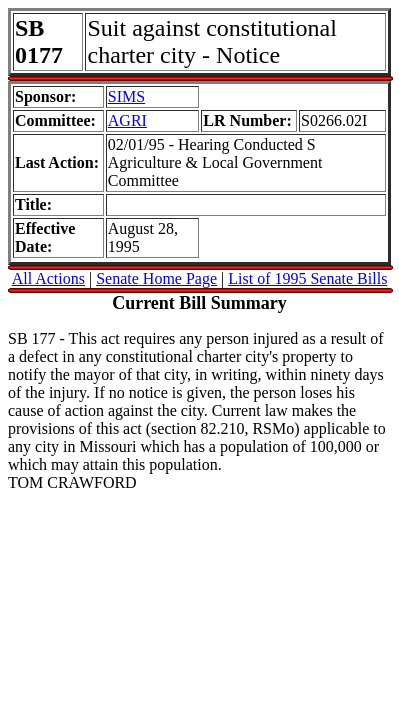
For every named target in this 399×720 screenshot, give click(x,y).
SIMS (126, 96)
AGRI (127, 120)
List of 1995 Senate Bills (307, 278)
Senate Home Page (156, 278)
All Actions (48, 278)
